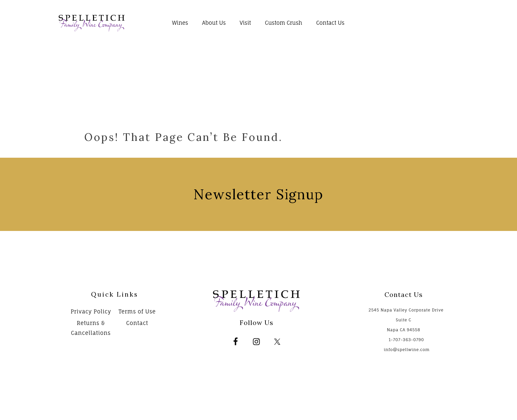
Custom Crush (283, 23)
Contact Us (330, 23)
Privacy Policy (91, 311)
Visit (245, 23)
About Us (214, 23)
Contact (137, 323)
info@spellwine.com (407, 350)
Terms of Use (137, 311)
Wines (180, 23)
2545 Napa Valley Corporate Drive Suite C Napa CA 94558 (406, 320)
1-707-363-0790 (406, 340)
